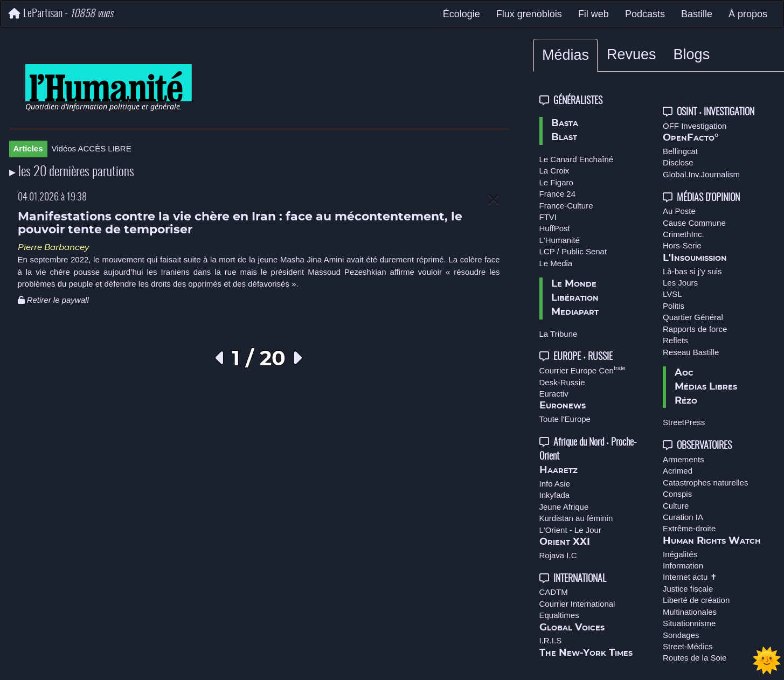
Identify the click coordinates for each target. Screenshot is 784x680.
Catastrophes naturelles (705, 483)
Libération (575, 298)
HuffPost (555, 228)
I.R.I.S (551, 640)
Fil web (594, 14)
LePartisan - (61, 14)
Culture (676, 506)
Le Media (556, 263)
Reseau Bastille (691, 352)
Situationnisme (689, 623)
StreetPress (684, 422)
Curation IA (683, 517)
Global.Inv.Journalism (701, 174)
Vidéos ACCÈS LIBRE (92, 148)
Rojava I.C (558, 555)
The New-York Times (586, 653)
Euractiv (554, 394)
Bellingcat (680, 151)
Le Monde (574, 284)
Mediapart (575, 312)
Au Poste (679, 211)
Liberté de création (696, 600)
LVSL (672, 294)
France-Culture (566, 206)
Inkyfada (555, 495)
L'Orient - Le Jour (570, 530)
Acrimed (678, 471)
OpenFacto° (691, 138)
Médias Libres (706, 387)
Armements (684, 459)
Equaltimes (559, 615)
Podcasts (645, 14)
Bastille (697, 14)
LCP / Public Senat (573, 251)
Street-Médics (688, 646)
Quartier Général (693, 317)
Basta (565, 123)
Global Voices (572, 628)
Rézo (686, 401)
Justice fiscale (688, 589)
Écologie (462, 14)
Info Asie (555, 484)
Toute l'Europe (565, 419)
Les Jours (680, 283)
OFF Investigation (695, 126)
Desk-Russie (562, 382)
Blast (564, 137)
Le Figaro (556, 182)
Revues (632, 54)
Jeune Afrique (564, 507)
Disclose (678, 162)
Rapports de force (695, 329)
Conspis (677, 494)
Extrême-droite (689, 528)
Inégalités (680, 554)
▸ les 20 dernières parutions (72, 172)
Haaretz (558, 470)
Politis (674, 306)
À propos (748, 14)
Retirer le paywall (53, 300)
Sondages (681, 635)
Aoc (684, 373)
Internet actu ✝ (690, 577)
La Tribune (558, 334)
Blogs (692, 54)
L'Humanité (560, 240)
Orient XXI (565, 542)
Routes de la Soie (695, 658)
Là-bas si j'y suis (692, 271)
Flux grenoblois (529, 14)
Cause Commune (694, 223)
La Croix (554, 171)
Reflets (675, 340)
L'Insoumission (695, 258)
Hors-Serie (682, 245)
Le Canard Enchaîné (577, 159)
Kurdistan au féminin (576, 518)
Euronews (563, 406)
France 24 (558, 194)
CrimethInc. (684, 234)
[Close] (494, 200)
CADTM (554, 592)
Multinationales (690, 612)
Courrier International (577, 604)
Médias (566, 55)
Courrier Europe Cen (582, 370)
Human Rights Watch (712, 541)
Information (683, 565)
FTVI (548, 217)
